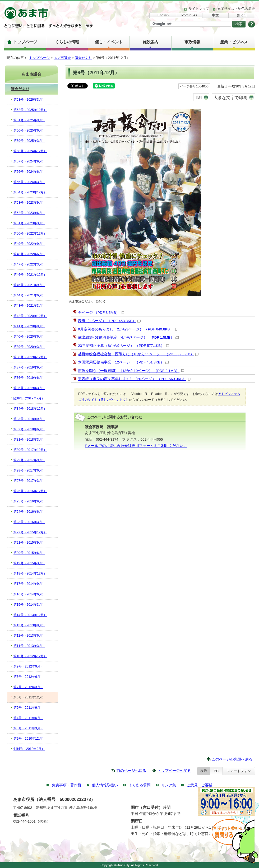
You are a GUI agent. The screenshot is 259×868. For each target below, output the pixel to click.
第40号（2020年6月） (29, 337)
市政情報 (192, 42)
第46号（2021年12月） (30, 275)
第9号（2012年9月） (28, 666)
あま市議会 (62, 58)
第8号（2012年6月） (28, 677)
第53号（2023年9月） (29, 203)
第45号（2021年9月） (29, 285)
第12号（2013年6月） (29, 636)
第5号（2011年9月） (28, 708)
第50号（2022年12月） (30, 234)
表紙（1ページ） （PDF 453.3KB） (109, 321)
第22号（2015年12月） (30, 532)
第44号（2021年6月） (29, 295)
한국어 (242, 15)
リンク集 (169, 785)
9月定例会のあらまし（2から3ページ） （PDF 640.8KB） (128, 329)
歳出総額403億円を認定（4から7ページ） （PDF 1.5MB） (128, 337)
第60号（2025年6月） (29, 130)
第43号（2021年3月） (29, 306)
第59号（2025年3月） (29, 141)
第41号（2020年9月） (29, 326)
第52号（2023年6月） (29, 213)
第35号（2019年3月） (29, 388)
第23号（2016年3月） (29, 522)
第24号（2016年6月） (29, 512)
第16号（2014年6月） (29, 594)
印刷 (198, 97)
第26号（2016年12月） (30, 491)
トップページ (25, 42)
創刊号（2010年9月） (29, 749)
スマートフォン (239, 771)
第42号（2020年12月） (30, 316)
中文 (215, 15)
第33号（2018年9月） (29, 419)
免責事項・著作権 (67, 785)
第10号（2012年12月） (30, 656)
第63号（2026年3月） (29, 100)
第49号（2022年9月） (29, 244)
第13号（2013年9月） (29, 625)
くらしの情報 (67, 42)
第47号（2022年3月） (29, 264)
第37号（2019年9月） (29, 367)
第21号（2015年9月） (29, 543)
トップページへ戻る (174, 771)
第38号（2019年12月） (30, 357)
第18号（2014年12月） (30, 573)
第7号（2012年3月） (28, 687)
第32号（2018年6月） (29, 429)
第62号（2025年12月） (30, 110)
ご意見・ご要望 (200, 785)
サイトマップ (199, 9)
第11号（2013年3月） (29, 646)
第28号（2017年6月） (29, 470)
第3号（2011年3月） (28, 728)
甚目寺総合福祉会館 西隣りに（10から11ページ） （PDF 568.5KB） (138, 354)
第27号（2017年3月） (29, 481)
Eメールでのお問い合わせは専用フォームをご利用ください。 (136, 446)
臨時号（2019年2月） (29, 398)
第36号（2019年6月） (29, 378)
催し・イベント (109, 42)
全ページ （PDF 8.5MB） (101, 313)
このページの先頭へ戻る (232, 759)
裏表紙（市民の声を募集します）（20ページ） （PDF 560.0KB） (134, 379)
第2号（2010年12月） (29, 739)
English (163, 15)
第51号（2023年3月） (29, 223)
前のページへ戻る (131, 771)
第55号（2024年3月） (29, 182)
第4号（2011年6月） (28, 718)
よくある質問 (140, 785)
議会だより (83, 58)
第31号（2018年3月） (29, 440)
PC (216, 771)
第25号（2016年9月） (29, 501)
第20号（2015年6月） (29, 553)
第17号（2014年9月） (29, 584)
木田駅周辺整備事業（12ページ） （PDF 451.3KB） (123, 362)
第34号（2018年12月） (30, 409)
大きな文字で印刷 (230, 97)
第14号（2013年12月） (30, 615)
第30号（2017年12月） (30, 450)
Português (189, 15)
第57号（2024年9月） (29, 161)
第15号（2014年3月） (29, 605)
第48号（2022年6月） (29, 254)
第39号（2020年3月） (29, 347)
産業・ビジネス (234, 42)
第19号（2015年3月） (29, 563)
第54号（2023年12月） (30, 192)
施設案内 (151, 42)
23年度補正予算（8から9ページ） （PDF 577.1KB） (123, 346)
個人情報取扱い (105, 785)
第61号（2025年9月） (29, 120)
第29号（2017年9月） (29, 460)
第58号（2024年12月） (30, 151)
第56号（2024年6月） (29, 172)
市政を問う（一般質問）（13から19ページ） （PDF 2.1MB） (131, 371)
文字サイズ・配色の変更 (236, 9)
